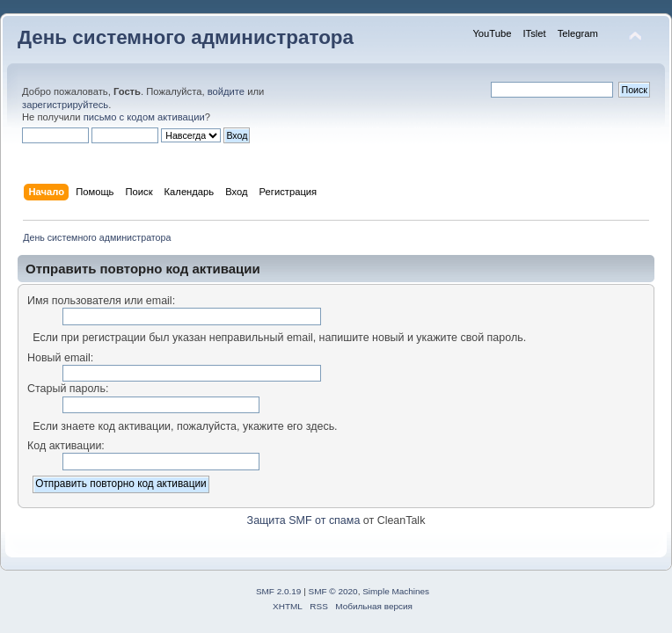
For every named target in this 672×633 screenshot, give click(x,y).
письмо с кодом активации (144, 117)
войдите (226, 91)
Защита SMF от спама (304, 520)
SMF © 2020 (333, 591)
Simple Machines (396, 591)
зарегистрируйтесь (65, 105)
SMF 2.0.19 (279, 591)
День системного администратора (186, 37)
